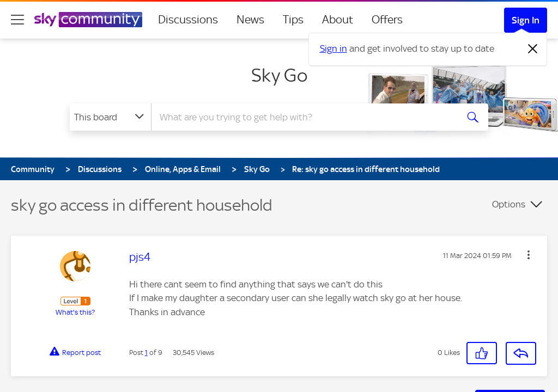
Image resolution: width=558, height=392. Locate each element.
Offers (387, 20)
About (338, 20)
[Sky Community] (88, 20)
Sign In (526, 20)
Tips (293, 20)
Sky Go (279, 75)
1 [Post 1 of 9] (146, 353)
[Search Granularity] (110, 117)
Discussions (188, 20)
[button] (482, 353)
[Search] (303, 117)
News (250, 20)
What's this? (75, 312)
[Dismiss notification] (533, 49)
